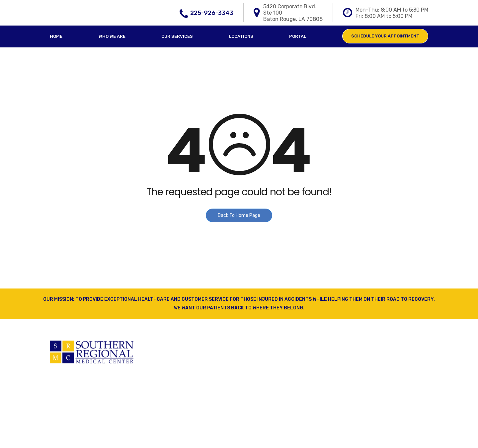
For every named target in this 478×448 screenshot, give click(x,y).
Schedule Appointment (276, 388)
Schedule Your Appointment (385, 36)
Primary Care (167, 350)
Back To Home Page (239, 215)
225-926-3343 (212, 13)
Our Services (177, 36)
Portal (298, 36)
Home (56, 36)
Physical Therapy (173, 362)
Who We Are (112, 36)
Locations (241, 36)
